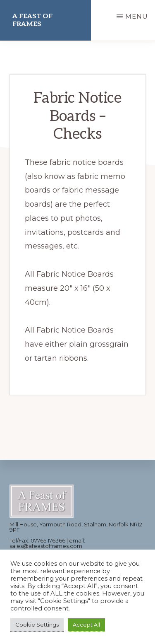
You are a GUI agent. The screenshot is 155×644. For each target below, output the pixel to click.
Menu (137, 16)
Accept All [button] (86, 625)
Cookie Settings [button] (37, 625)
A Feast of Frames (32, 20)
